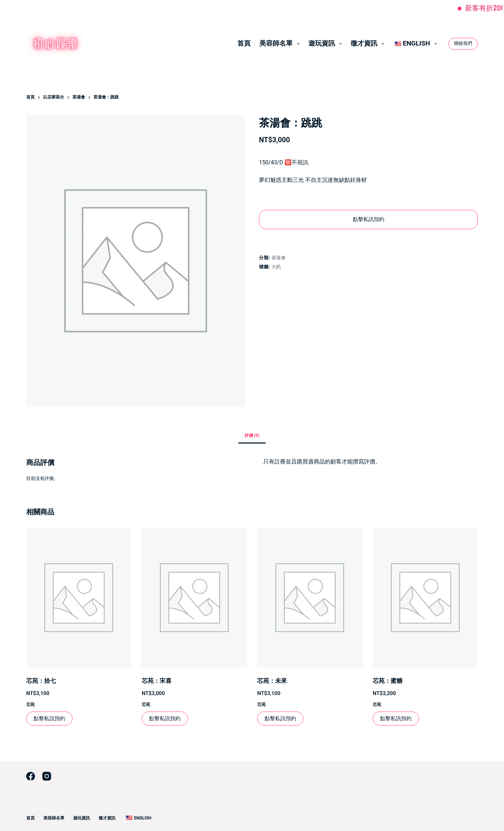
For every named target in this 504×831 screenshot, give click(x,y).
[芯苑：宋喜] (194, 598)
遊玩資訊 (327, 43)
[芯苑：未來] (310, 598)
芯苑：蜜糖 (388, 681)
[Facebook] (31, 776)
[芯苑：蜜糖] (425, 598)
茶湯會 (279, 258)
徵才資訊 (369, 43)
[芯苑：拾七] (79, 598)
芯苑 (30, 705)
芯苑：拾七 (41, 681)
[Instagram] (47, 776)
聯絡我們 (463, 43)
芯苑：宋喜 (157, 681)
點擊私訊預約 (369, 219)
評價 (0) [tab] (252, 435)
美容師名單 (281, 43)
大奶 (276, 267)
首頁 (244, 43)
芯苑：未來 (272, 681)
